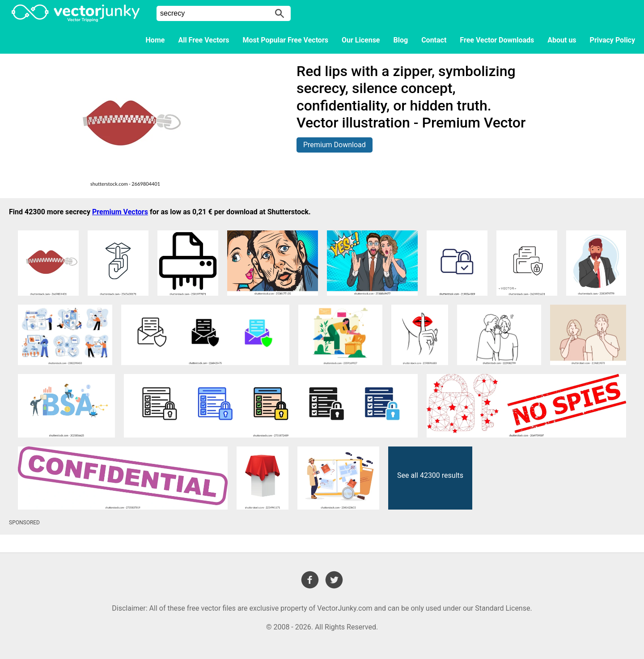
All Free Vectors (203, 40)
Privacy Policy (612, 40)
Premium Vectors (120, 212)
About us (562, 40)
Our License (361, 40)
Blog (401, 40)
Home (155, 40)
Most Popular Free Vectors (286, 40)
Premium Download (335, 145)
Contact (434, 40)
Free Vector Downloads (497, 40)
